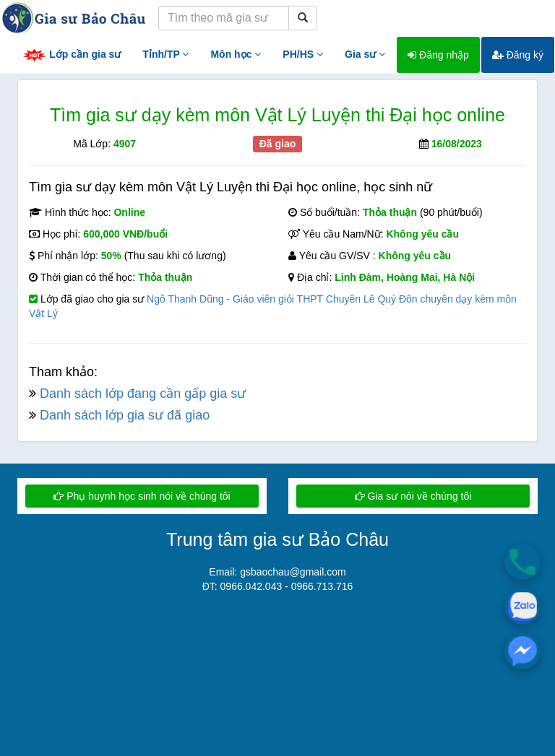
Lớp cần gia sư (72, 55)
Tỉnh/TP (165, 54)
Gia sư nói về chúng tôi (413, 496)
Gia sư (365, 54)
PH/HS (303, 54)
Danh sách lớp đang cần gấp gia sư (143, 394)
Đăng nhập (438, 55)
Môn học (236, 54)
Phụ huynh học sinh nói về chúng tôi (142, 496)
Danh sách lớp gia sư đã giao (125, 415)
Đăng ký (518, 55)
